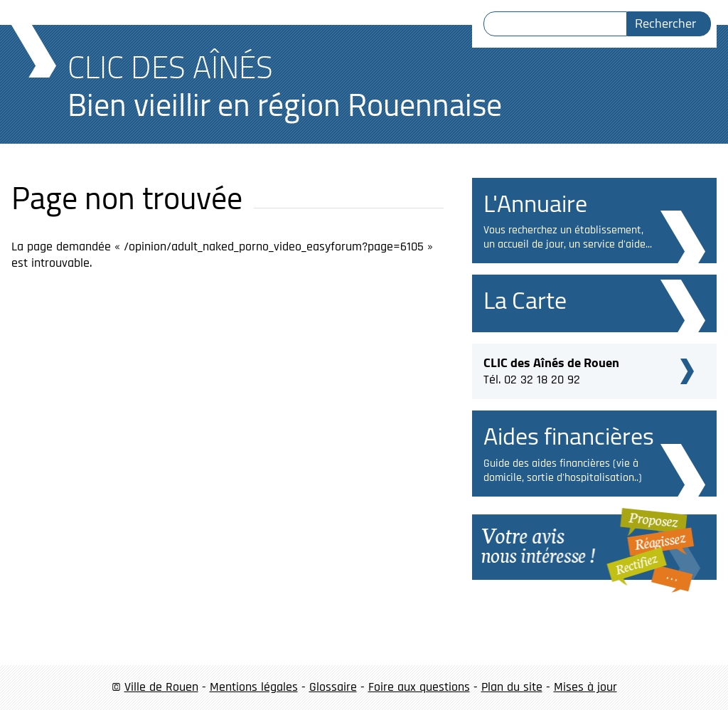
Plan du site (512, 687)
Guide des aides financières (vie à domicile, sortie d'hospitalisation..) (563, 471)
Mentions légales (254, 687)
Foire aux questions (419, 687)
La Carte (525, 300)
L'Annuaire (535, 203)
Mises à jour (585, 687)
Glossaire (333, 687)
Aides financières (569, 436)
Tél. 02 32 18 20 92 (551, 369)
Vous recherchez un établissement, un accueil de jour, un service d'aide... (568, 237)
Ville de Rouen (161, 687)
